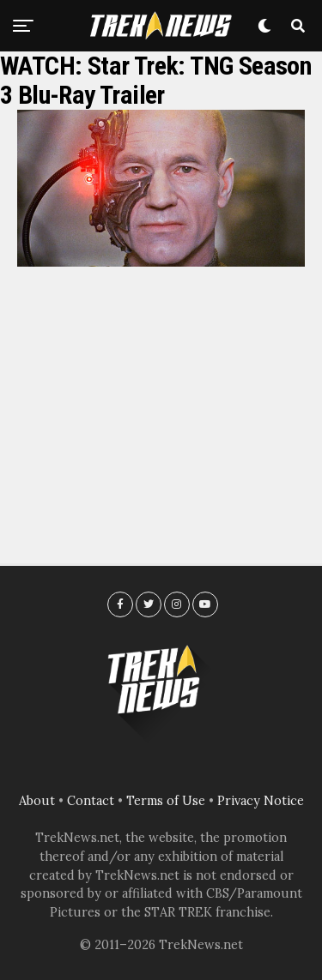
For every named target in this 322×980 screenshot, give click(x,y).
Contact (91, 801)
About (37, 801)
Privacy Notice (261, 801)
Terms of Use (166, 801)
